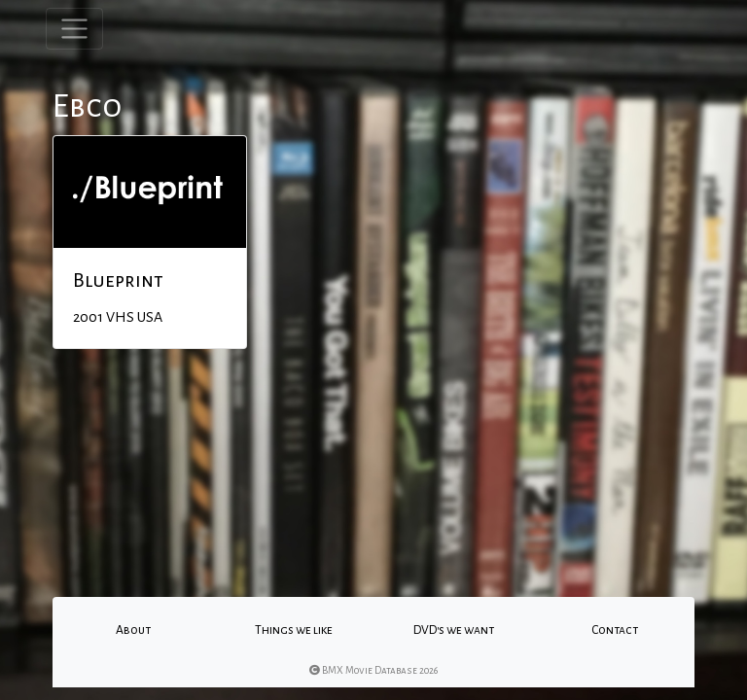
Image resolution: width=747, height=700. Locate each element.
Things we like (294, 630)
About (133, 630)
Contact (615, 630)
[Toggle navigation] (74, 29)
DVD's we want (454, 630)
